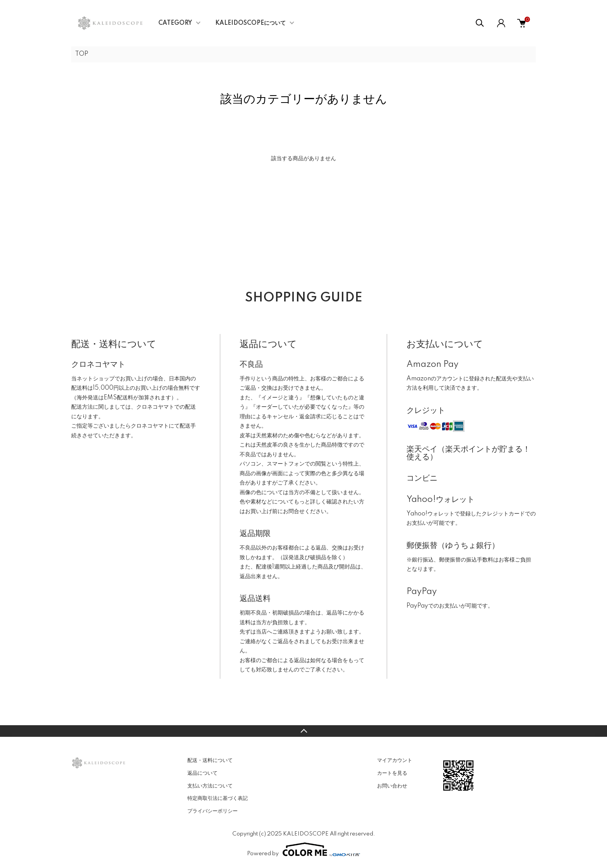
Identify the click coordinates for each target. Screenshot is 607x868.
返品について (202, 773)
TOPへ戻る (303, 731)
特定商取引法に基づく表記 (218, 798)
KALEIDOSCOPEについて (250, 23)
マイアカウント (395, 760)
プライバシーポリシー (213, 811)
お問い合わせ (392, 786)
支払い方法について (210, 786)
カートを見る (392, 773)
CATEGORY (175, 23)
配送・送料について (210, 760)
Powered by (303, 849)
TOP (82, 54)
